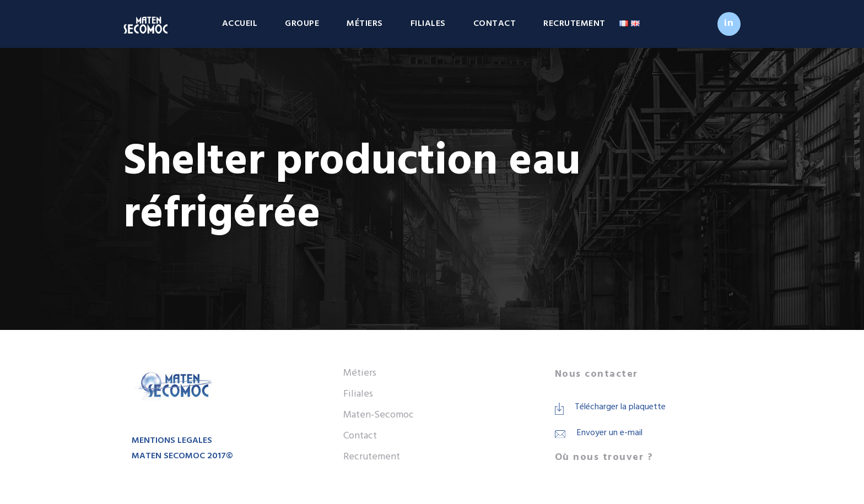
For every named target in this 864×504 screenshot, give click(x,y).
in (729, 23)
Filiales (428, 24)
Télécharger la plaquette (620, 407)
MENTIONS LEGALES (172, 441)
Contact (495, 24)
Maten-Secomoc (379, 415)
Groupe (302, 24)
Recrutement (574, 24)
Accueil (240, 24)
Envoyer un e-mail (610, 433)
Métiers (365, 24)
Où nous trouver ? (604, 457)
